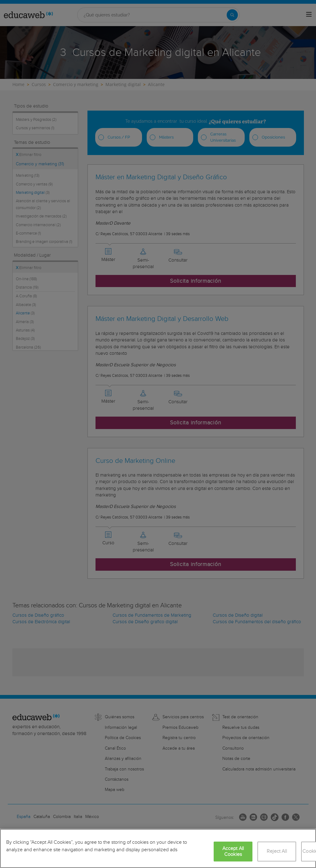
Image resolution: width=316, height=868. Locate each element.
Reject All (277, 851)
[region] (158, 848)
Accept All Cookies (233, 852)
